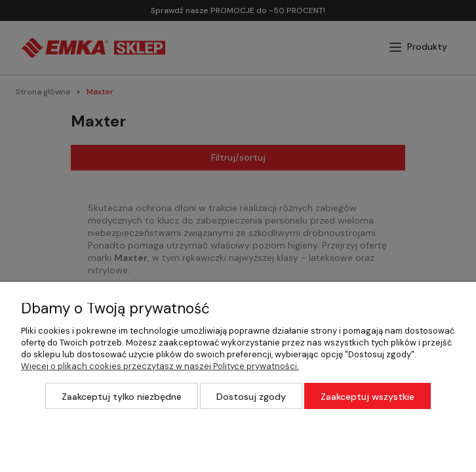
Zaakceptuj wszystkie (367, 397)
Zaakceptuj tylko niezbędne (122, 397)
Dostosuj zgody (251, 397)
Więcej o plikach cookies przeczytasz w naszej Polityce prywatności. (160, 366)
